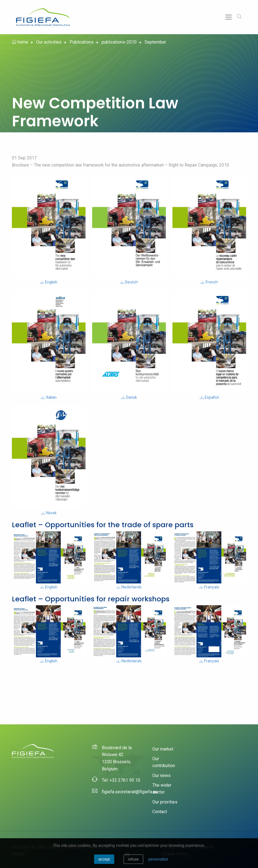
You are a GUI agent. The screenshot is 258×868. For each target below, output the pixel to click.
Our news (161, 775)
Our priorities (165, 802)
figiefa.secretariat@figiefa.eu (130, 792)
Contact (160, 812)
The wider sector (162, 789)
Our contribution (164, 762)
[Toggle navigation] (229, 17)
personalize (158, 859)
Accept (104, 859)
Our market (163, 749)
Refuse (133, 859)
